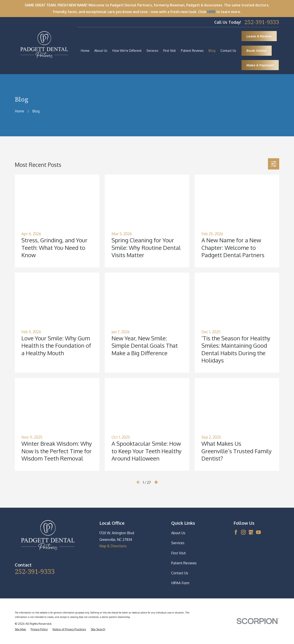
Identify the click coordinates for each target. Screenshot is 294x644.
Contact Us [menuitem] (228, 51)
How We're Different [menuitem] (127, 51)
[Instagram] (243, 532)
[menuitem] (20, 629)
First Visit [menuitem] (170, 51)
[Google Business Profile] (251, 532)
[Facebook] (236, 532)
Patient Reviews (184, 563)
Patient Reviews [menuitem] (192, 51)
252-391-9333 (262, 22)
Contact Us (180, 573)
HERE (211, 12)
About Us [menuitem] (101, 51)
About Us (178, 533)
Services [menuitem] (152, 51)
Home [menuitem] (85, 51)
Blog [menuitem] (212, 51)
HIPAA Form (180, 583)
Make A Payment (260, 65)
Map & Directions (113, 546)
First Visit (178, 553)
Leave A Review (259, 36)
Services (178, 543)
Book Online (257, 51)
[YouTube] (258, 532)
